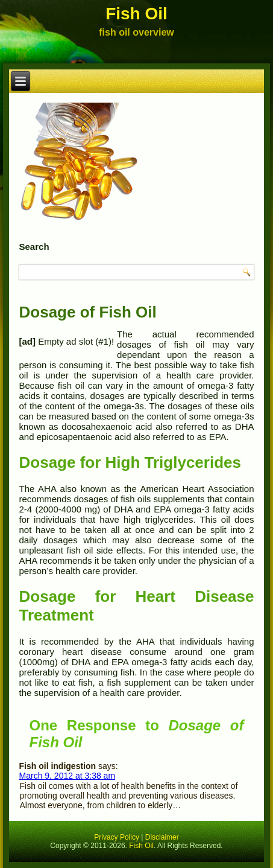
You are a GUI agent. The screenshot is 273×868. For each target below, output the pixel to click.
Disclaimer (162, 837)
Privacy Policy (117, 837)
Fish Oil (136, 14)
